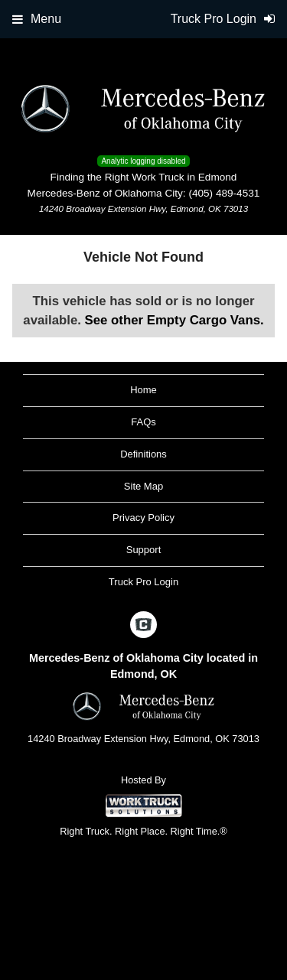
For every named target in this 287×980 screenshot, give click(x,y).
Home (143, 390)
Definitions (143, 454)
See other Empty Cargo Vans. (174, 320)
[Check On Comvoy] (143, 626)
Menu (37, 19)
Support (144, 550)
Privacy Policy (143, 518)
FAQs (143, 422)
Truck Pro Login (143, 582)
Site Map (143, 486)
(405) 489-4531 (224, 193)
